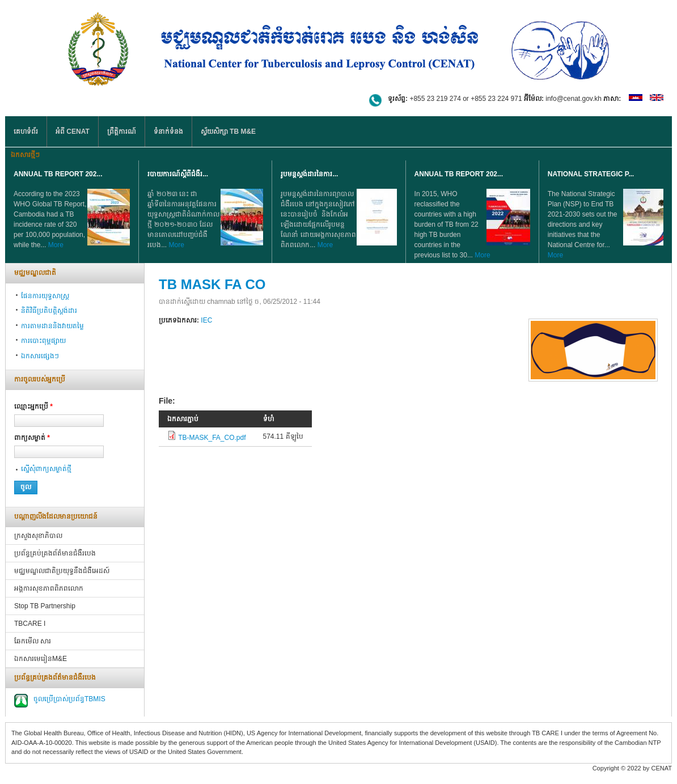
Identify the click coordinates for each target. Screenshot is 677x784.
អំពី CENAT (73, 132)
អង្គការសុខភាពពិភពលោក (49, 588)
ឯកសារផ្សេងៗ (40, 356)
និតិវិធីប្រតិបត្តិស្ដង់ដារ (49, 311)
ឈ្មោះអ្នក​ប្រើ (33, 406)
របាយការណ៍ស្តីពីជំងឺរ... (178, 174)
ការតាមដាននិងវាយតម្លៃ (52, 326)
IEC (206, 320)
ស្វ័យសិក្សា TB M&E (228, 132)
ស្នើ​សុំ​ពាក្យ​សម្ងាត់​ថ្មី (46, 469)
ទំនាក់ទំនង (168, 132)
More (56, 245)
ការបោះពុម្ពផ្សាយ (43, 341)
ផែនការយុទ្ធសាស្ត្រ (45, 296)
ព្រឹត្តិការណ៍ (122, 132)
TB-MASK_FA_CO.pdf (212, 438)
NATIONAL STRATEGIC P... (591, 174)
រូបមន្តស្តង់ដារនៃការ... (309, 174)
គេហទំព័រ (26, 132)
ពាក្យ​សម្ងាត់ (32, 438)
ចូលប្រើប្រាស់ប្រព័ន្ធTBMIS (69, 699)
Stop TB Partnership (45, 606)
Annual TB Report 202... (58, 174)
